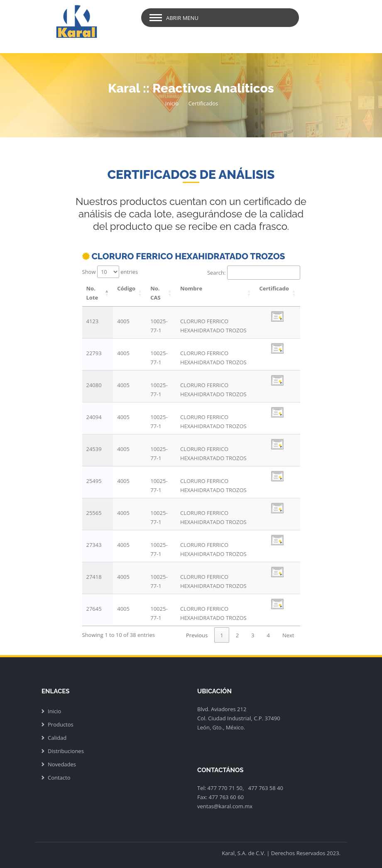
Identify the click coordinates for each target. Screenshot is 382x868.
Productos (61, 724)
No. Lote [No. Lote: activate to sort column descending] (92, 293)
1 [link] (222, 635)
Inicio (172, 103)
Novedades (62, 764)
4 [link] (268, 635)
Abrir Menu (182, 18)
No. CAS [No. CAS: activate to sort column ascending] (155, 293)
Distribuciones (66, 751)
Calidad (57, 738)
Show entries (110, 272)
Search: (254, 273)
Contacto (59, 778)
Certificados (203, 103)
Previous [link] (197, 635)
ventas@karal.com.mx (225, 806)
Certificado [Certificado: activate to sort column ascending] (274, 288)
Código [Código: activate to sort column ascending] (126, 288)
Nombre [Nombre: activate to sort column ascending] (191, 288)
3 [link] (253, 635)
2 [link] (237, 635)
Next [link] (288, 635)
